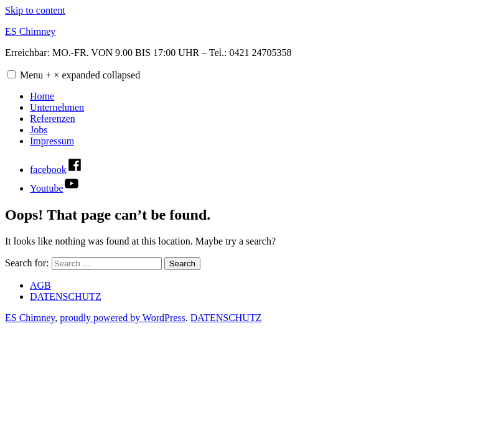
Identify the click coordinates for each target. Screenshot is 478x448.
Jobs (39, 130)
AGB (40, 285)
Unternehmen (57, 107)
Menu (80, 75)
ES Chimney (30, 31)
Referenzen (53, 119)
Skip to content (35, 10)
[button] (12, 74)
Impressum (52, 141)
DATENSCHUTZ (66, 296)
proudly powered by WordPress (123, 318)
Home (42, 96)
